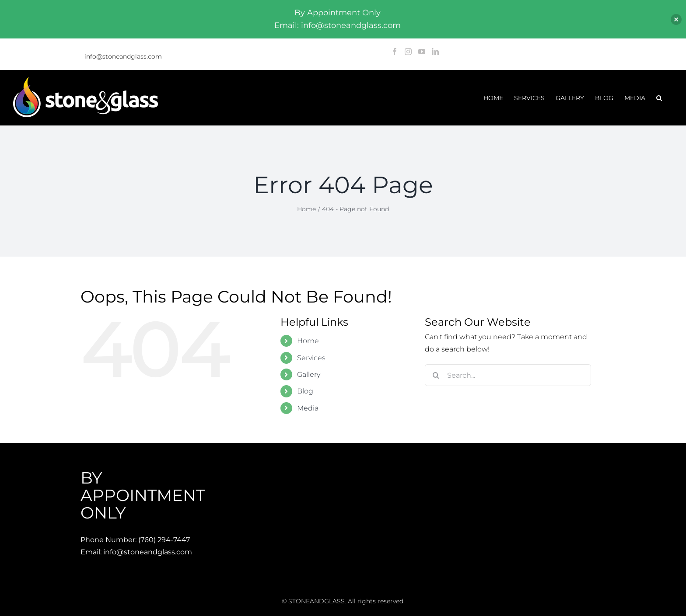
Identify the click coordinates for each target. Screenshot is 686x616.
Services (311, 358)
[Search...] (508, 375)
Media (308, 408)
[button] (659, 98)
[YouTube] (422, 52)
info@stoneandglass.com (123, 56)
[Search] (436, 375)
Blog (305, 391)
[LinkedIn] (435, 52)
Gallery (309, 374)
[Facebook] (395, 52)
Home (308, 341)
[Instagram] (408, 52)
